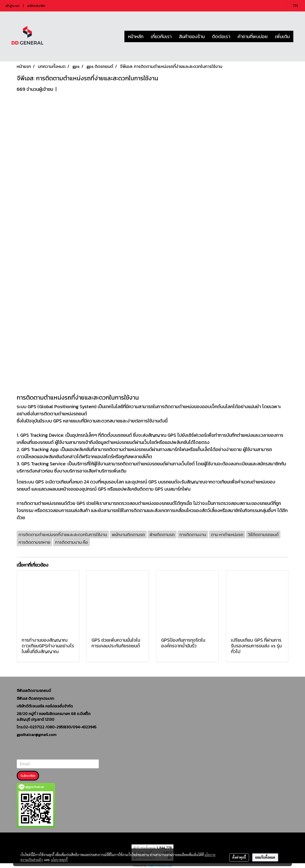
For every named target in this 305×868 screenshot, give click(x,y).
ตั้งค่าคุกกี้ (239, 857)
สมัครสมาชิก (36, 6)
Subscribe (28, 776)
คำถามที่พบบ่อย (253, 36)
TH (292, 6)
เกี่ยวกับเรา (161, 36)
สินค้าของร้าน (192, 36)
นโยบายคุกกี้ (59, 860)
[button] (298, 36)
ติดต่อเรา (221, 36)
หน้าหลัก (136, 36)
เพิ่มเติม (282, 36)
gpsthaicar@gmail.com (37, 735)
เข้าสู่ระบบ (13, 6)
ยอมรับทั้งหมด (265, 857)
